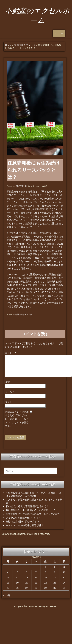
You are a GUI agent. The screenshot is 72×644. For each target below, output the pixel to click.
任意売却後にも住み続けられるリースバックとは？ (33, 514)
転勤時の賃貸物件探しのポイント (24, 522)
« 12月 (7, 595)
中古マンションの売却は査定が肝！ (25, 525)
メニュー (59, 33)
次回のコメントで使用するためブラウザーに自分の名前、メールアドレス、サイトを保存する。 (17, 419)
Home (8, 45)
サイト (9, 402)
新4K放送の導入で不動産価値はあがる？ (27, 506)
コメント (11, 353)
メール (9, 392)
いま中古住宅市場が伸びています (24, 518)
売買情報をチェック (25, 45)
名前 (8, 382)
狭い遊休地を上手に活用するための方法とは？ (31, 510)
